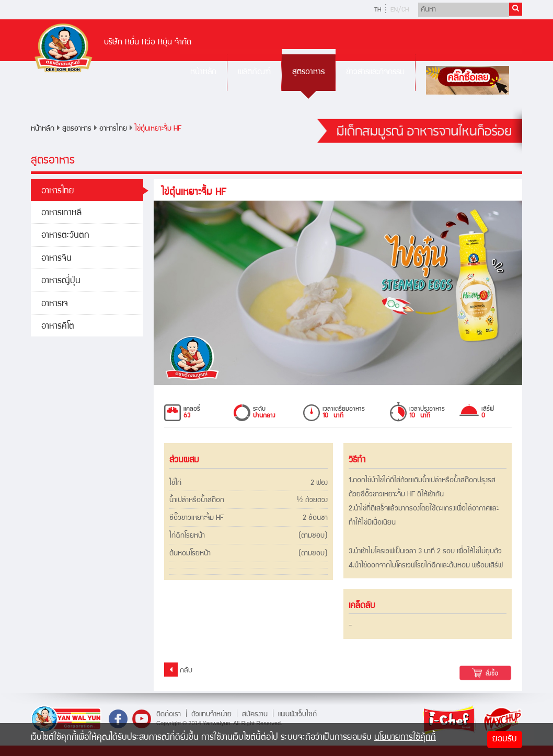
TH (378, 10)
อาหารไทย (113, 129)
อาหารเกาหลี (61, 213)
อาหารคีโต (58, 327)
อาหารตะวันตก (65, 236)
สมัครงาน (255, 714)
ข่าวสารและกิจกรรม (375, 72)
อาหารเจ (55, 304)
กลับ (178, 670)
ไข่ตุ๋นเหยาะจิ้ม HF (158, 129)
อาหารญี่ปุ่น (61, 281)
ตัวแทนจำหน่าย (211, 714)
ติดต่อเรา (169, 714)
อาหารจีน (56, 259)
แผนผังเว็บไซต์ (297, 714)
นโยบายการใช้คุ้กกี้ (405, 738)
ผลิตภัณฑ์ (254, 72)
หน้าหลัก (203, 72)
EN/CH (400, 10)
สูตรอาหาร (308, 72)
